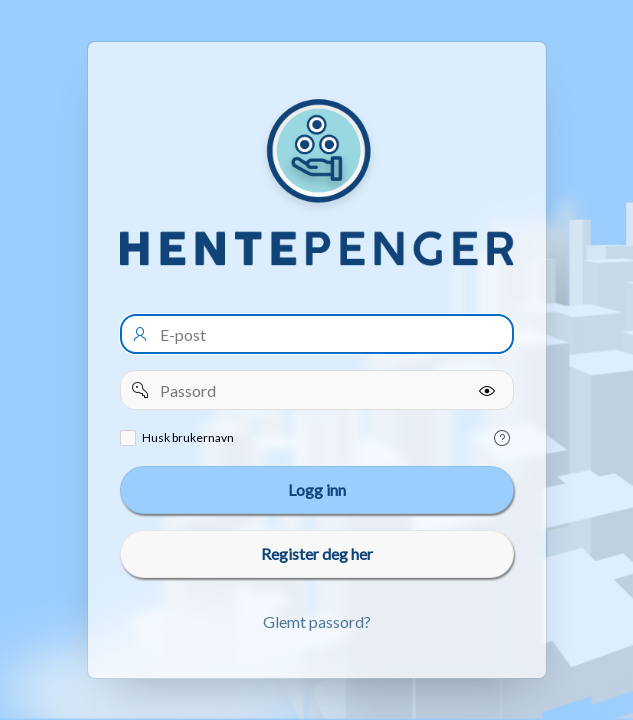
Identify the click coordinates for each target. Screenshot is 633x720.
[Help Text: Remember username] (502, 438)
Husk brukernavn (188, 437)
